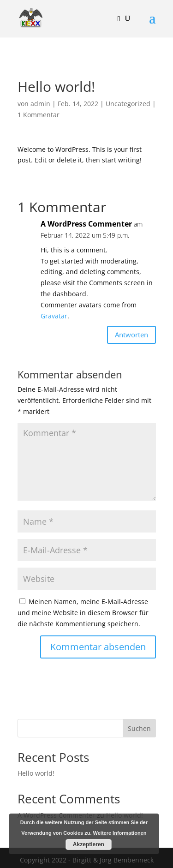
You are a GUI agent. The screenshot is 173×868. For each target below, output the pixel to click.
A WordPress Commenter (86, 224)
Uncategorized (128, 104)
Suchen (139, 728)
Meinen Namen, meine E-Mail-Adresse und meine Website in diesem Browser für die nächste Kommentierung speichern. (83, 613)
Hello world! (36, 773)
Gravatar (54, 316)
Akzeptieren (89, 844)
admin (40, 104)
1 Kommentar (39, 115)
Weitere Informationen (120, 833)
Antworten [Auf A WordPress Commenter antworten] (131, 335)
